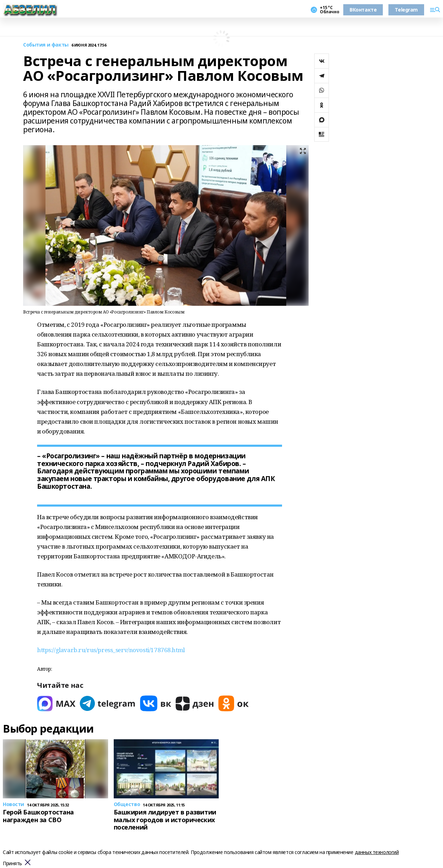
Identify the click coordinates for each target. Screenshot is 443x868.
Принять (12, 864)
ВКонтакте (363, 10)
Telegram (406, 10)
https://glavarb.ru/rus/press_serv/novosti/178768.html (111, 650)
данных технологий (377, 852)
